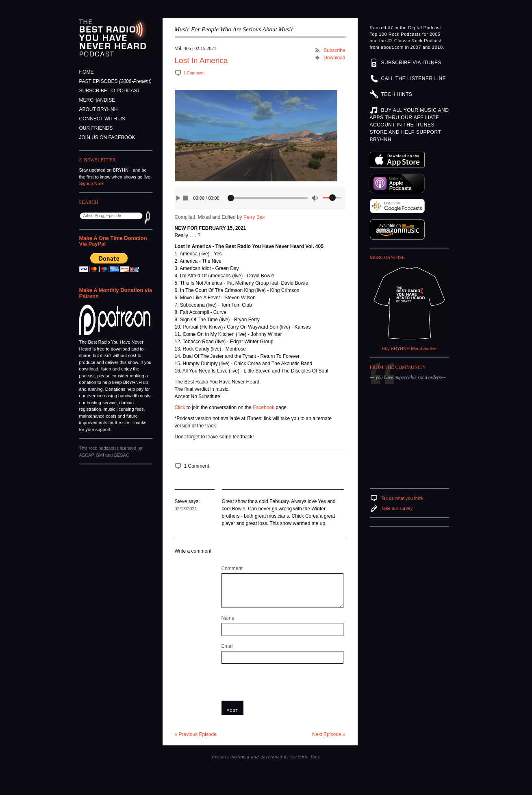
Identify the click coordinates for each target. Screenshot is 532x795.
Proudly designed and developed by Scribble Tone (266, 757)
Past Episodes (115, 81)
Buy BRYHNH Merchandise (409, 348)
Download (334, 58)
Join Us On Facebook (107, 137)
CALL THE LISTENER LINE (414, 78)
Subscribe (334, 50)
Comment (232, 568)
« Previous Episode (196, 734)
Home (87, 72)
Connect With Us (102, 119)
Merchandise (97, 100)
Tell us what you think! (403, 498)
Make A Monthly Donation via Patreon (116, 293)
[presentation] (283, 685)
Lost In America (201, 60)
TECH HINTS (397, 94)
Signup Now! (92, 183)
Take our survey (397, 508)
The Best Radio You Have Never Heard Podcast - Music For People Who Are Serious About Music (116, 38)
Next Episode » (329, 734)
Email (228, 646)
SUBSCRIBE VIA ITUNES (411, 63)
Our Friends (96, 128)
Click (180, 407)
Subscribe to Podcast (110, 91)
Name (228, 618)
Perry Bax (254, 217)
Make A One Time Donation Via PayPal (113, 241)
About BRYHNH (99, 109)
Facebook (264, 407)
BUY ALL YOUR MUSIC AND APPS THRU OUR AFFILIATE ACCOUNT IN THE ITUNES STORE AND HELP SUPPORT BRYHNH (409, 125)
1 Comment (194, 73)
